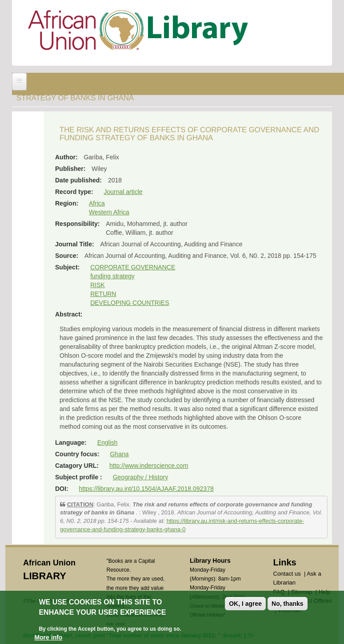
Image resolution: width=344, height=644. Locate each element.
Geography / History (141, 477)
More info (48, 638)
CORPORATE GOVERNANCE (133, 267)
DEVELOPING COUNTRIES (130, 303)
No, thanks (288, 604)
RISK (98, 285)
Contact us (287, 574)
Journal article (123, 192)
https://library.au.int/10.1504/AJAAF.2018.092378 (146, 489)
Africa (97, 203)
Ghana (119, 454)
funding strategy (112, 276)
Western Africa (109, 212)
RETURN (103, 294)
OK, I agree (245, 604)
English (108, 443)
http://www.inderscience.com (149, 466)
